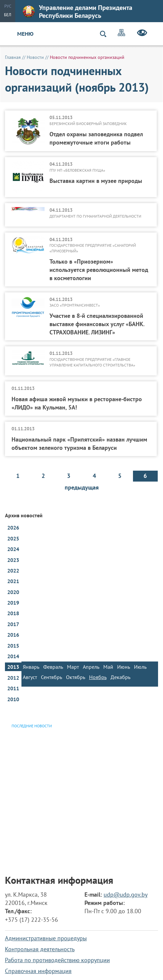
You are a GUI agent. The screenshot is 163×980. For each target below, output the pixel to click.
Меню (25, 34)
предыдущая (82, 487)
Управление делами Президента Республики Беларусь (78, 12)
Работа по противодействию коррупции (57, 960)
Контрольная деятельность (40, 949)
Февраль (53, 667)
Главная (13, 57)
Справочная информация (38, 971)
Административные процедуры (46, 938)
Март (73, 667)
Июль (140, 667)
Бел (8, 15)
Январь (31, 667)
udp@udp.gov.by (126, 895)
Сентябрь (51, 677)
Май (108, 667)
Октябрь (76, 677)
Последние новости (32, 726)
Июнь (124, 667)
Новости (35, 57)
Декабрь (120, 677)
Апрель (91, 667)
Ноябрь (98, 677)
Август (30, 677)
